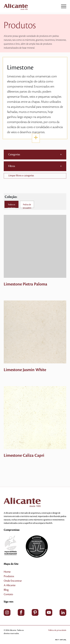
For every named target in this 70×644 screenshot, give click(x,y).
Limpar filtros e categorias (21, 176)
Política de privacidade (57, 630)
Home (7, 572)
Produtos (9, 576)
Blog (6, 590)
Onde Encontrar (13, 581)
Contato (8, 594)
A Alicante (10, 585)
